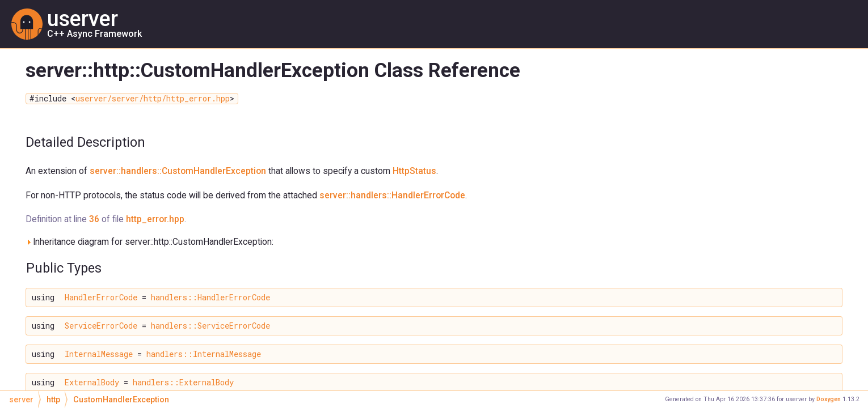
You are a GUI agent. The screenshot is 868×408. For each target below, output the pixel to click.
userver (83, 19)
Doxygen (829, 399)
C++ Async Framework (94, 33)
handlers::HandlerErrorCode (210, 297)
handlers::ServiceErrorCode (210, 326)
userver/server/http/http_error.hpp (153, 99)
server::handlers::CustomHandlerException (178, 171)
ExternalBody (92, 382)
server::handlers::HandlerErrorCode (392, 195)
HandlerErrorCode (101, 297)
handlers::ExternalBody (183, 382)
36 (94, 219)
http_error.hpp (155, 219)
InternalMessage (99, 354)
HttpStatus (414, 171)
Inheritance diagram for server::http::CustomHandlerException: (149, 242)
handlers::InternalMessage (204, 354)
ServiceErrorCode (101, 326)
